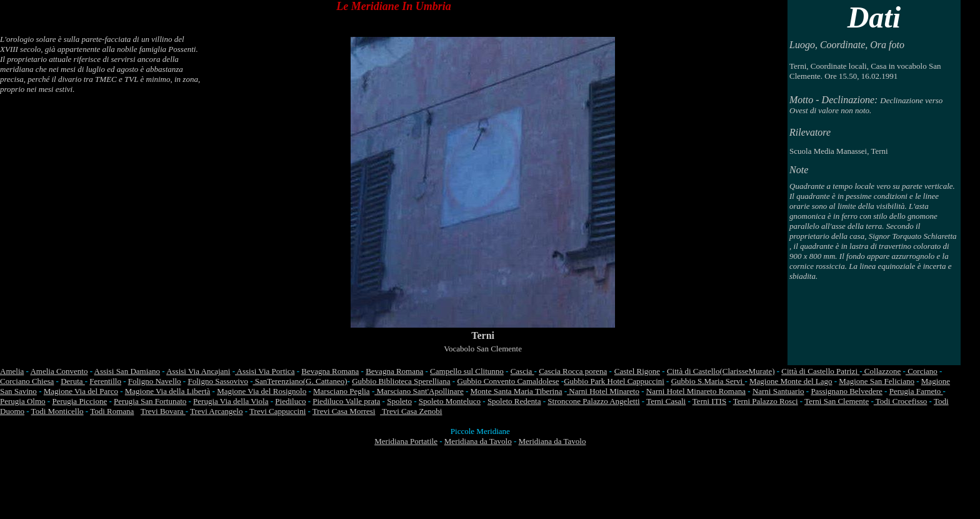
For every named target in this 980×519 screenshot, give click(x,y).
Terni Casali (666, 401)
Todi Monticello (57, 411)
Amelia (12, 371)
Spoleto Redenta (514, 401)
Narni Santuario (778, 391)
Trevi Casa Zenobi (411, 411)
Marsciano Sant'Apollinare (419, 391)
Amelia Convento (59, 371)
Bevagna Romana (330, 371)
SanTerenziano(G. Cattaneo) (300, 381)
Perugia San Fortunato (150, 401)
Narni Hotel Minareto (603, 391)
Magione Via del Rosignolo (262, 391)
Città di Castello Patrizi (820, 371)
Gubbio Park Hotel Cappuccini (614, 381)
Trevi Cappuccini (277, 411)
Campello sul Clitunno (467, 371)
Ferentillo (105, 381)
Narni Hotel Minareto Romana (696, 391)
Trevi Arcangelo (216, 411)
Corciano (922, 371)
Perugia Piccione (79, 401)
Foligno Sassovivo (217, 381)
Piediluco (290, 401)
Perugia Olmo (23, 401)
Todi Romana (112, 411)
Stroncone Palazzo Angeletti (593, 401)
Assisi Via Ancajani (198, 371)
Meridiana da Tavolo (478, 441)
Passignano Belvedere (846, 391)
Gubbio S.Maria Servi (708, 381)
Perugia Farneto (916, 391)
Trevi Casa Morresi (344, 411)
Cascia (522, 371)
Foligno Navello (155, 381)
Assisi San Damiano (127, 371)
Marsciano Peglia (342, 391)
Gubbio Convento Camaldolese (508, 381)
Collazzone (882, 371)
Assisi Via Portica (265, 371)
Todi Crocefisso (901, 401)
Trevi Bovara (163, 411)
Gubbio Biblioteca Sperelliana (401, 381)
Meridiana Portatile (406, 441)
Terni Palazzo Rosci (766, 401)
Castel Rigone (637, 371)
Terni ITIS (709, 401)
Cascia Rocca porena (573, 371)
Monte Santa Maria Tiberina (517, 391)
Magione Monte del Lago (791, 381)
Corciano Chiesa (27, 381)
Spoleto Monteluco (450, 401)
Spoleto (399, 401)
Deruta (73, 381)
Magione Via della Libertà (168, 391)
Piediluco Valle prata (346, 401)
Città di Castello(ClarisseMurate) (721, 371)
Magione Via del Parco (81, 391)
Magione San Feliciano (877, 381)
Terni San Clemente (837, 401)
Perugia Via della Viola (231, 401)
